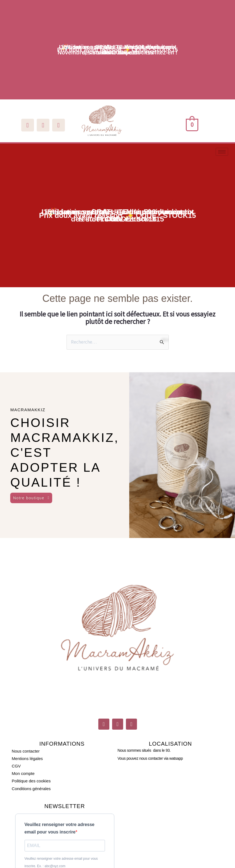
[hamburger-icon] (222, 152)
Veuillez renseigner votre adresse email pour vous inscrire (60, 828)
